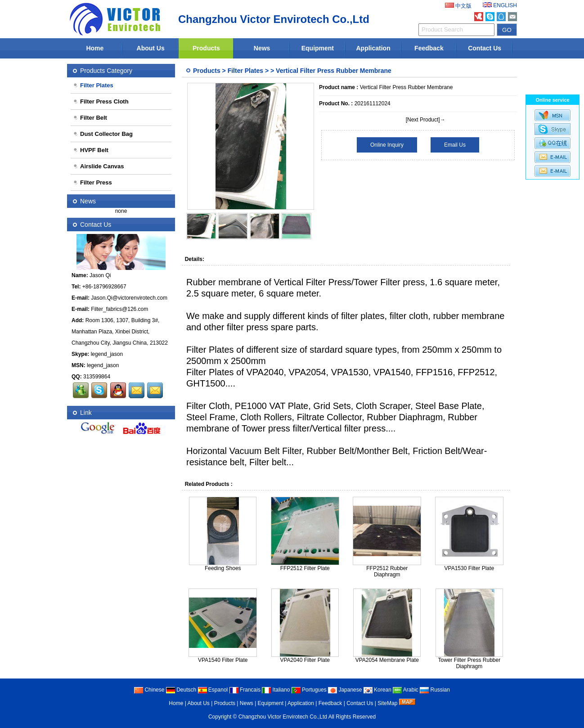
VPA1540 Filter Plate (223, 660)
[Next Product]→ (426, 120)
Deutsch (181, 690)
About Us (151, 48)
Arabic (406, 690)
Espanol (213, 690)
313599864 (97, 377)
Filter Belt (90, 118)
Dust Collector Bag (103, 134)
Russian (435, 690)
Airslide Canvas (99, 166)
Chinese (149, 690)
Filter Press (92, 182)
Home (95, 48)
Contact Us (485, 48)
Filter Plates (245, 71)
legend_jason (107, 354)
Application (373, 48)
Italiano (276, 690)
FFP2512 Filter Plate (305, 568)
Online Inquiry (387, 145)
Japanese (345, 690)
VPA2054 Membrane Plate (387, 660)
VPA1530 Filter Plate (469, 568)
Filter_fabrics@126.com (119, 309)
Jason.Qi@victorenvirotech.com (129, 298)
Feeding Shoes (223, 568)
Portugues (309, 690)
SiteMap (387, 703)
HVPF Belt (91, 150)
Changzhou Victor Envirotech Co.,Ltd (283, 717)
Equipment (318, 48)
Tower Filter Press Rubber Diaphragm (469, 663)
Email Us (455, 145)
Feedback (429, 48)
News (262, 48)
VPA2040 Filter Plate (305, 660)
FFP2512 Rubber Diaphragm (387, 571)
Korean (377, 690)
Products (206, 48)
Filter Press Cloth (101, 101)
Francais (245, 690)
